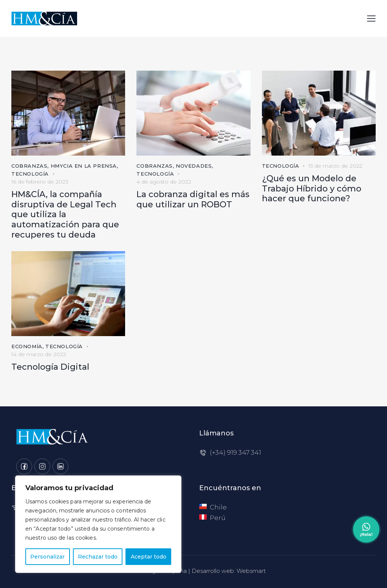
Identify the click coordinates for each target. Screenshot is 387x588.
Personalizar (47, 557)
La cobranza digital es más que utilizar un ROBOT (193, 200)
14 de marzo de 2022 (39, 354)
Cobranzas (29, 166)
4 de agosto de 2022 (164, 182)
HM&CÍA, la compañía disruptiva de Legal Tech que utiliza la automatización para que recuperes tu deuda (65, 215)
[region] (98, 524)
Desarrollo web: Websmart (229, 571)
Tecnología (30, 174)
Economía (27, 346)
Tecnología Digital (50, 367)
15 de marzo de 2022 (335, 166)
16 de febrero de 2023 (40, 182)
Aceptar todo (149, 557)
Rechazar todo (98, 557)
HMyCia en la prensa (84, 166)
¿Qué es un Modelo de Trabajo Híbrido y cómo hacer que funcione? (312, 189)
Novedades (194, 166)
